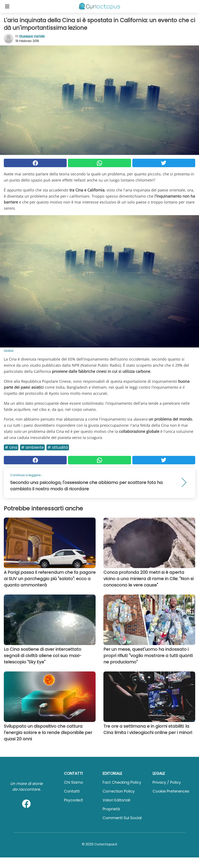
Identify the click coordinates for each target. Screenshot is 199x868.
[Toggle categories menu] (7, 6)
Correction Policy (119, 791)
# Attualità (58, 447)
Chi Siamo (74, 782)
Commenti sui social (122, 818)
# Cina (11, 447)
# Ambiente (32, 447)
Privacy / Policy (167, 782)
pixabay (9, 350)
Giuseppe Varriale (32, 36)
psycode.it (73, 800)
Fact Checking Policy (122, 782)
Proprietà (111, 809)
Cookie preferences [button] (171, 791)
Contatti (72, 791)
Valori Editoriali (116, 800)
